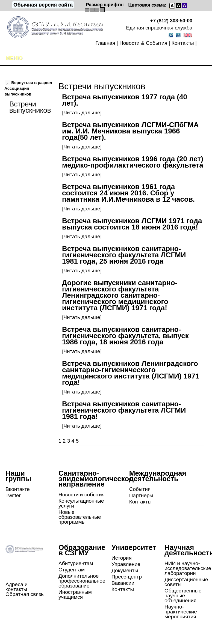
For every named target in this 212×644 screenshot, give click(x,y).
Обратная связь (25, 594)
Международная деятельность (158, 476)
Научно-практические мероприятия (181, 612)
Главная (105, 43)
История (122, 558)
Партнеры (141, 495)
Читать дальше (82, 113)
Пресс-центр (127, 577)
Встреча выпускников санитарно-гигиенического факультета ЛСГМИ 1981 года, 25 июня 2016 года (124, 255)
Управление (126, 564)
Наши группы (18, 476)
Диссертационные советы (186, 582)
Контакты (183, 43)
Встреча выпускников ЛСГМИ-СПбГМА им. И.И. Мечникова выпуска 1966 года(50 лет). (130, 131)
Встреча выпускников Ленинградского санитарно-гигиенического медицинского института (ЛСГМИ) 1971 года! (131, 373)
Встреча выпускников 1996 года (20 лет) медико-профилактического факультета (133, 162)
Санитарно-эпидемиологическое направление (96, 479)
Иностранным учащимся (75, 594)
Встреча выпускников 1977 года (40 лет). (125, 100)
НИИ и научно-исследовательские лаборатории (188, 568)
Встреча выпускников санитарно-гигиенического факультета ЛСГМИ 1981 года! (124, 410)
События (140, 489)
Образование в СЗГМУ (82, 550)
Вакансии (123, 583)
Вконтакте (18, 489)
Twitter (13, 495)
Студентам (72, 570)
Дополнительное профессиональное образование (82, 581)
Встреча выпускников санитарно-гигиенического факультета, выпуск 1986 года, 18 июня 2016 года (125, 336)
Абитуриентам (76, 563)
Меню (14, 58)
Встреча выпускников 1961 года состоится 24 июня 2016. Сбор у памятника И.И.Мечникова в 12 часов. (128, 193)
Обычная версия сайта (43, 5)
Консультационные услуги (81, 503)
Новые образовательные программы (80, 517)
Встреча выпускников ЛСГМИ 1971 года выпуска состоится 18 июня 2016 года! (132, 224)
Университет (134, 547)
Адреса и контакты (17, 587)
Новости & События (143, 43)
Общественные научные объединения (183, 596)
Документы (125, 570)
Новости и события (82, 495)
